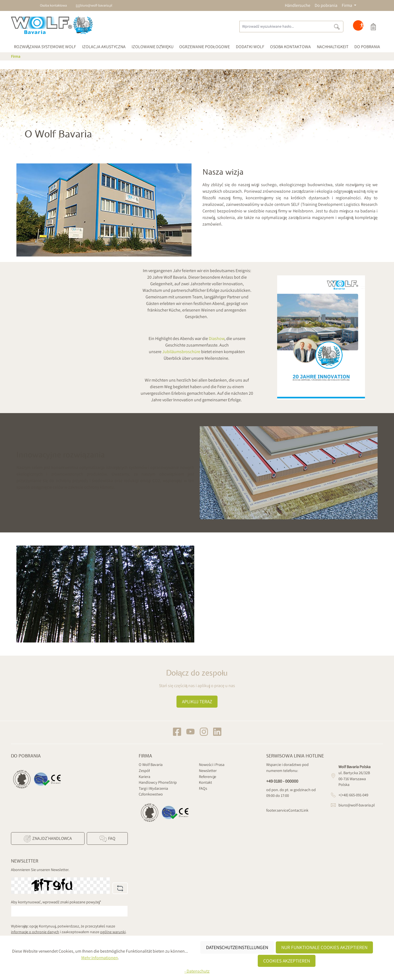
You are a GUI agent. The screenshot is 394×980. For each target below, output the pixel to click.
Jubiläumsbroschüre (181, 352)
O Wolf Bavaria (151, 764)
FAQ (107, 839)
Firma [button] (347, 5)
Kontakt (205, 782)
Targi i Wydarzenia (153, 788)
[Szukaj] (337, 27)
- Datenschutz (197, 971)
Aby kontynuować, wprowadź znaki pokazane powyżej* (56, 902)
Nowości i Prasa (212, 764)
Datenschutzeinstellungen (237, 947)
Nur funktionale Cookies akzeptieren (324, 947)
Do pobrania (326, 5)
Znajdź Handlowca (48, 839)
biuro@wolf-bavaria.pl (96, 5)
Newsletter (208, 770)
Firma (145, 756)
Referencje (208, 776)
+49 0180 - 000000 (282, 781)
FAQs (203, 788)
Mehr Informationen (100, 958)
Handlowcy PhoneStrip (158, 782)
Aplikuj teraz (197, 701)
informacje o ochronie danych (35, 932)
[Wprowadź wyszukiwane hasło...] (285, 27)
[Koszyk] (373, 27)
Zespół (144, 770)
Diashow (217, 338)
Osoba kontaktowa (53, 5)
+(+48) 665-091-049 (353, 795)
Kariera (144, 776)
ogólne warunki (113, 932)
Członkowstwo (151, 794)
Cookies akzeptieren (287, 961)
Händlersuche (298, 5)
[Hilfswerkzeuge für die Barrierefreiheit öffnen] (362, 27)
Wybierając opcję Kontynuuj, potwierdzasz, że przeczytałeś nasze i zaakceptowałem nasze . (69, 929)
